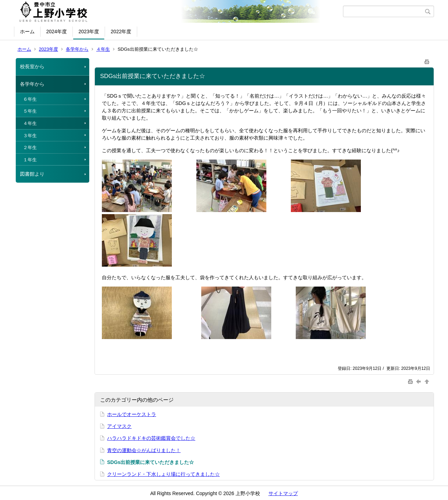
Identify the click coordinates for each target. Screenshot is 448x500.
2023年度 (89, 31)
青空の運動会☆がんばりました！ (144, 450)
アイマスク (119, 426)
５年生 (30, 111)
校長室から (32, 66)
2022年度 (121, 31)
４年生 (103, 49)
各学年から (77, 49)
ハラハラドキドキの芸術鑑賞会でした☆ (151, 438)
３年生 (30, 136)
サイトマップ (283, 493)
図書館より (32, 174)
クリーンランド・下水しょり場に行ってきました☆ (163, 474)
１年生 (30, 160)
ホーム (27, 31)
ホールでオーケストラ (132, 414)
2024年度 (57, 31)
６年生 (30, 99)
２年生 (30, 147)
